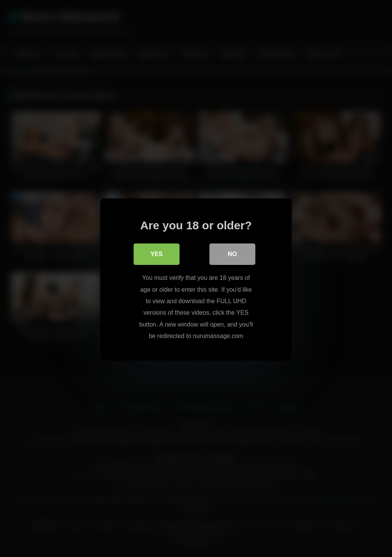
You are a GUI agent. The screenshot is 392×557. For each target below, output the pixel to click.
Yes (157, 253)
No (232, 253)
